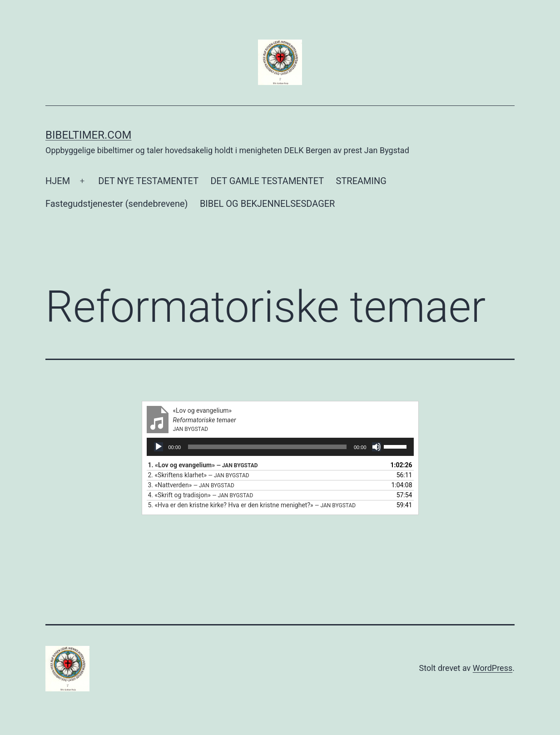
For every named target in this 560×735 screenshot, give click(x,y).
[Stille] (377, 447)
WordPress (493, 668)
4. (201, 495)
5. (252, 505)
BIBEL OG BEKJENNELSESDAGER (268, 204)
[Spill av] (159, 447)
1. (203, 465)
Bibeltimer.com (88, 135)
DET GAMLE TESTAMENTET (267, 181)
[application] (280, 447)
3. (191, 485)
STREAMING (361, 181)
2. (199, 475)
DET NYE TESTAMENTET (148, 181)
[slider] (267, 447)
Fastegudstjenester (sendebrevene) (117, 204)
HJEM (58, 181)
